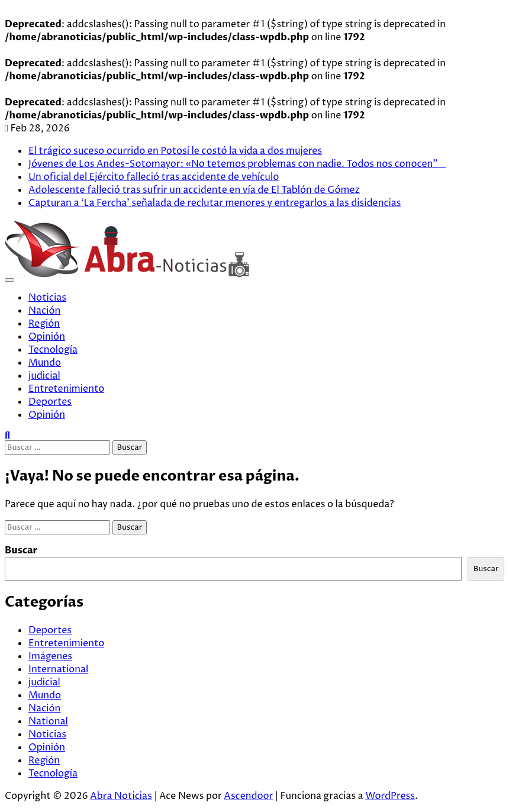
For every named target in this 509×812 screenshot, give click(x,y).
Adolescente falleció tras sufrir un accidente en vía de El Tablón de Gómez (194, 190)
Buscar (21, 550)
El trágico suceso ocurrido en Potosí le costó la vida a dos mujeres (175, 151)
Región (44, 324)
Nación (44, 311)
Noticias (47, 298)
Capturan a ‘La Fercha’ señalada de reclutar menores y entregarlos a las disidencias (215, 203)
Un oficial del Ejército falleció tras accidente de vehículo (154, 177)
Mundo (45, 363)
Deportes (50, 402)
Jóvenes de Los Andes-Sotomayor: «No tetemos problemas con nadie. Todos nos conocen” (237, 164)
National (48, 721)
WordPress (390, 796)
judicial (44, 376)
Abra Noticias (121, 796)
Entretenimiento (66, 389)
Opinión (47, 337)
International (58, 669)
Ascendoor (248, 796)
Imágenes (50, 656)
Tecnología (53, 350)
